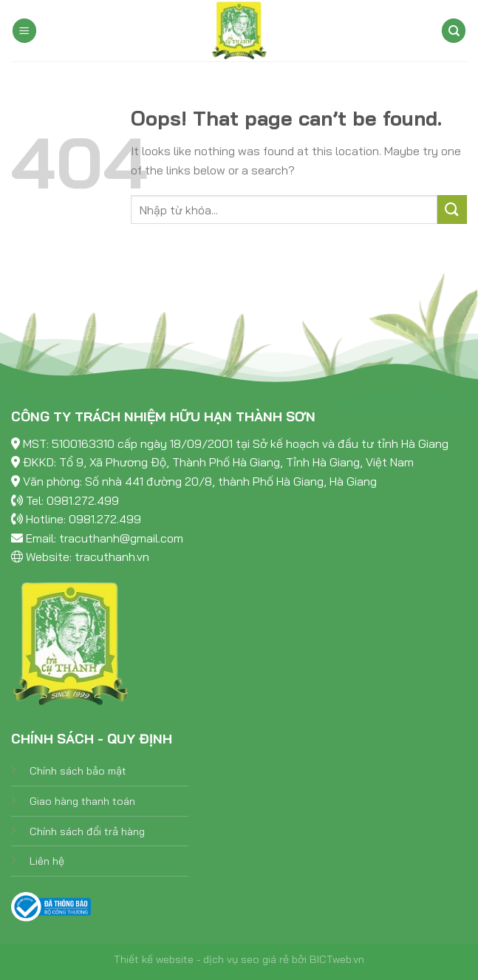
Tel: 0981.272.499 (72, 500)
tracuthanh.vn (112, 557)
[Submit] (452, 210)
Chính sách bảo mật (78, 771)
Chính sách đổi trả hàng (87, 831)
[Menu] (24, 31)
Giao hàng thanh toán (82, 801)
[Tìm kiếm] (454, 31)
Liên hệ (47, 861)
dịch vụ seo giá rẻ (246, 959)
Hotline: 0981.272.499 (83, 519)
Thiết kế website (154, 959)
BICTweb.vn (337, 959)
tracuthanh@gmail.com (121, 538)
